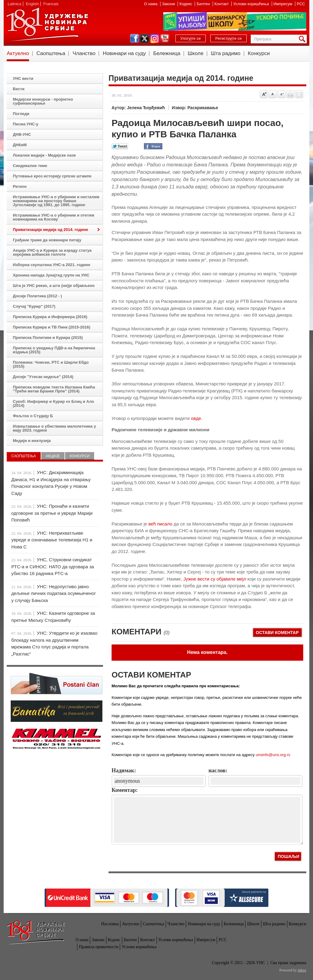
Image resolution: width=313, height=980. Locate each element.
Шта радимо (226, 53)
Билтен (204, 4)
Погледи (21, 114)
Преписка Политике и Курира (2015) (48, 338)
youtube (165, 39)
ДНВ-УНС (22, 134)
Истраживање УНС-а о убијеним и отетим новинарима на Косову (53, 217)
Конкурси (259, 53)
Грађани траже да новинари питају (47, 240)
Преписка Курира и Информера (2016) (50, 317)
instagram (155, 39)
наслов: (218, 770)
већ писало (160, 524)
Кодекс (186, 4)
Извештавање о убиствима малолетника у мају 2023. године (54, 428)
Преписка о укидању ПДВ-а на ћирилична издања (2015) (54, 350)
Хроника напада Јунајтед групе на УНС (51, 275)
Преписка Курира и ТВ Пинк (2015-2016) (52, 327)
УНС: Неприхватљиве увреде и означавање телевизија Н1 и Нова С (52, 540)
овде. (197, 418)
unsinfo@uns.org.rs (273, 755)
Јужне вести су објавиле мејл (215, 579)
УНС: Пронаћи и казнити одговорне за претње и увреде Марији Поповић (52, 513)
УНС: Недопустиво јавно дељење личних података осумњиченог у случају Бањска (54, 593)
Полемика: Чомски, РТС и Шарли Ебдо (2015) (51, 364)
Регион (20, 186)
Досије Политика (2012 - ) (37, 296)
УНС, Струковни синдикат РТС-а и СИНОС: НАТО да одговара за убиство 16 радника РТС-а (53, 566)
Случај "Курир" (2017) (34, 306)
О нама (151, 4)
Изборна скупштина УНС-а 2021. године (52, 265)
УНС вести (23, 78)
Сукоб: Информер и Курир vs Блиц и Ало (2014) (53, 403)
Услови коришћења (252, 4)
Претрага (303, 39)
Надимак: (124, 770)
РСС (301, 4)
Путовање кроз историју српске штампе (52, 176)
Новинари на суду (124, 53)
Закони (169, 4)
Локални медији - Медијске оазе (44, 155)
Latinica (15, 4)
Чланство (84, 53)
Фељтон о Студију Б (33, 416)
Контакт (222, 4)
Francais (51, 4)
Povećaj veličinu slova (264, 94)
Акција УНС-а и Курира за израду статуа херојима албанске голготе (52, 252)
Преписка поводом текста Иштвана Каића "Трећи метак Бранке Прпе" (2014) (54, 389)
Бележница (167, 53)
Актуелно (18, 53)
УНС (47, 24)
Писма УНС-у (26, 124)
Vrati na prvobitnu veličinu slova (273, 94)
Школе (196, 53)
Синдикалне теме (30, 166)
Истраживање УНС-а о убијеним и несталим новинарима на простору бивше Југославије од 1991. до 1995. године (56, 201)
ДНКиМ (20, 145)
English (32, 4)
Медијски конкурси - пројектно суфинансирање (43, 101)
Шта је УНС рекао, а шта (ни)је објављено (54, 286)
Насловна (110, 924)
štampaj (290, 94)
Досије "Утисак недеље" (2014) (43, 377)
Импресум (284, 4)
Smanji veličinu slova (282, 94)
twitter (145, 39)
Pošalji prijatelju (299, 94)
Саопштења (51, 53)
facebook (134, 39)
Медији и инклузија (32, 441)
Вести (19, 89)
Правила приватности (99, 947)
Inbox (302, 970)
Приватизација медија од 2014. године (50, 230)
